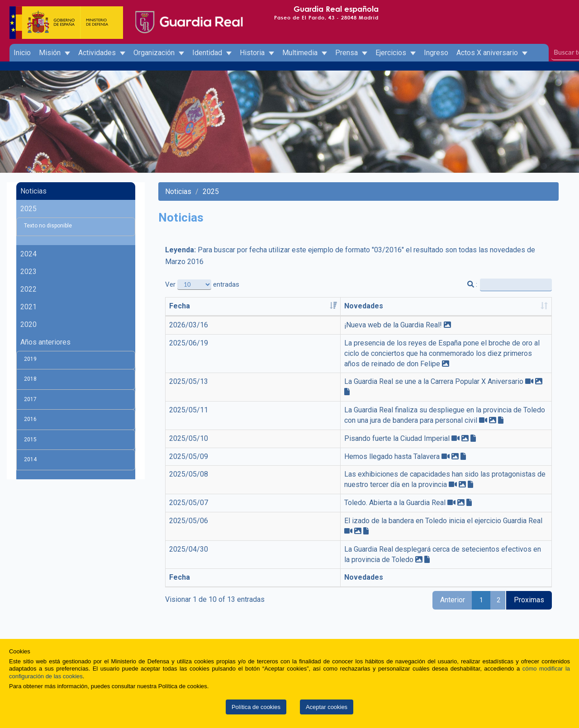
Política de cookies (256, 707)
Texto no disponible (48, 226)
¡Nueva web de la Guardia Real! (265, 325)
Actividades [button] (102, 53)
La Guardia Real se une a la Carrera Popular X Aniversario (305, 371)
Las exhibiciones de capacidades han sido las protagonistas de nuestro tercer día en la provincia (369, 454)
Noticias (33, 191)
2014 (30, 459)
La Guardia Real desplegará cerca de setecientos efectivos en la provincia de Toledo (350, 508)
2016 (30, 419)
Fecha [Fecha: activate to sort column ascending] (180, 306)
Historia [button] (257, 53)
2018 (30, 379)
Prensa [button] (351, 53)
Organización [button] (159, 53)
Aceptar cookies (327, 707)
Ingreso (436, 53)
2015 (30, 440)
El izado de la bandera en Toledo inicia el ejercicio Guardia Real (315, 489)
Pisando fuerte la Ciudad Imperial (268, 418)
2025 (28, 209)
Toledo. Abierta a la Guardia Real (266, 472)
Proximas (529, 548)
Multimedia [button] (305, 53)
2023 (28, 272)
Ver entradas (202, 285)
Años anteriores (45, 342)
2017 (30, 399)
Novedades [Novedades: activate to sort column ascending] (235, 306)
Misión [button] (55, 53)
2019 (30, 359)
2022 (28, 289)
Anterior (453, 548)
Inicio (22, 53)
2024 (28, 254)
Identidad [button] (212, 53)
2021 (28, 307)
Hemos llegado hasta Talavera (263, 436)
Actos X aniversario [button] (492, 53)
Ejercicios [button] (396, 53)
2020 (28, 324)
